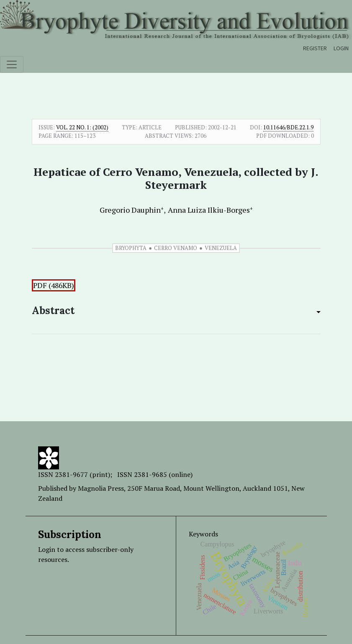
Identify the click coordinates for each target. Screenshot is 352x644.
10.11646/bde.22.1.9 (288, 127)
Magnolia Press (101, 488)
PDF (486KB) (54, 285)
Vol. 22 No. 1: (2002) (82, 127)
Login (341, 48)
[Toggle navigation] (12, 64)
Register (315, 48)
